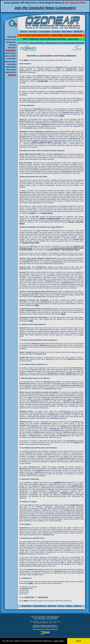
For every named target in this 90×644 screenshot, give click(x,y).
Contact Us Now (10, 40)
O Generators (11, 59)
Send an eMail (54, 618)
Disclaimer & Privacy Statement (48, 625)
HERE (26, 60)
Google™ (33, 213)
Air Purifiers (56, 32)
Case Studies (11, 64)
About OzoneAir (10, 72)
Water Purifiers (67, 32)
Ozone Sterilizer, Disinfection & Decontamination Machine (57, 43)
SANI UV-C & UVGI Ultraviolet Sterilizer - (54, 39)
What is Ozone (11, 70)
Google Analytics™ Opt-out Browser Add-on (63, 250)
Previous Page (27, 606)
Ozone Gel (12, 45)
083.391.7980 (11, 37)
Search (12, 75)
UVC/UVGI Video (10, 62)
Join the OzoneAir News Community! (45, 8)
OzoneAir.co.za (55, 616)
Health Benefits (11, 67)
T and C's (61, 606)
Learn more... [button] (59, 641)
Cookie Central (47, 213)
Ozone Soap (12, 48)
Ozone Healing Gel (40, 606)
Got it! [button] (79, 641)
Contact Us (77, 606)
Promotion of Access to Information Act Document (45, 627)
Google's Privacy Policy (31, 243)
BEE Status (36, 625)
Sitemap (69, 606)
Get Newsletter (11, 42)
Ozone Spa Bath (10, 56)
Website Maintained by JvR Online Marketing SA (45, 629)
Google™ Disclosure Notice (42, 142)
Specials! (11, 50)
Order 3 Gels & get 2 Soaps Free (67, 35)
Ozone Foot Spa (10, 53)
